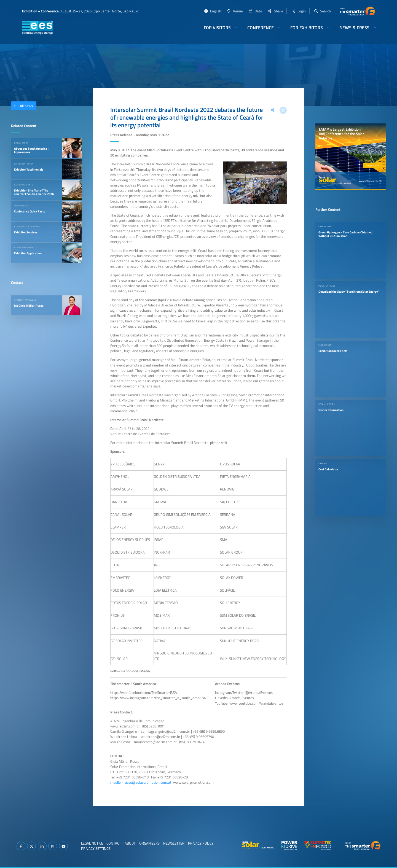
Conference (261, 28)
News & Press (354, 28)
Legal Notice (92, 843)
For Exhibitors (307, 28)
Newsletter (174, 843)
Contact (114, 843)
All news (22, 106)
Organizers (149, 843)
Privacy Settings (96, 848)
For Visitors (217, 28)
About (130, 843)
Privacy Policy (201, 843)
